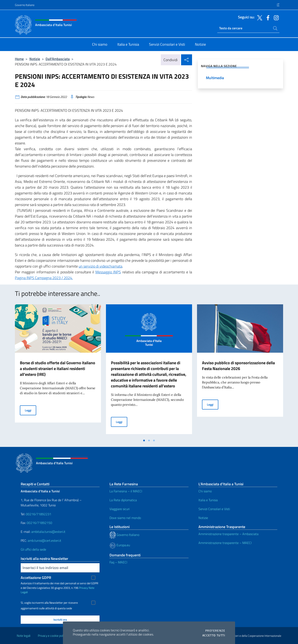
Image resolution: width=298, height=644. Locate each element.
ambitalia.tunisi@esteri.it (48, 532)
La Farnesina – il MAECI (126, 491)
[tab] (144, 440)
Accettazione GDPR (36, 578)
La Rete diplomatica (123, 500)
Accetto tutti (214, 635)
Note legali (24, 636)
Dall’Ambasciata (58, 59)
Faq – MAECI (118, 562)
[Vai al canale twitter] (259, 17)
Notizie (35, 59)
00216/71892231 (39, 514)
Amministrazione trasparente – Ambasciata (228, 534)
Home (19, 59)
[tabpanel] (58, 370)
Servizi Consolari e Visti (214, 509)
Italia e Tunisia (208, 500)
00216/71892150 (39, 523)
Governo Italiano (25, 5)
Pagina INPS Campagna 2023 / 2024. (44, 278)
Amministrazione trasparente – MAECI (225, 543)
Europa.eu (120, 545)
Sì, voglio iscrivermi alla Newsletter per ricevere (49, 603)
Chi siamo (205, 491)
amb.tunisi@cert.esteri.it (44, 540)
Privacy (84, 588)
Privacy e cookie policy (52, 636)
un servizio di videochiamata (100, 266)
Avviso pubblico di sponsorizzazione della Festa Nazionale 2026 (238, 366)
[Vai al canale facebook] (267, 17)
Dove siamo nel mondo (125, 518)
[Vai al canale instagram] (275, 17)
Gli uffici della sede (33, 549)
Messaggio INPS (108, 272)
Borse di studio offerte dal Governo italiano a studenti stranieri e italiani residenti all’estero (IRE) (58, 368)
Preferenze (215, 631)
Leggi (31, 410)
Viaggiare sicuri (120, 509)
